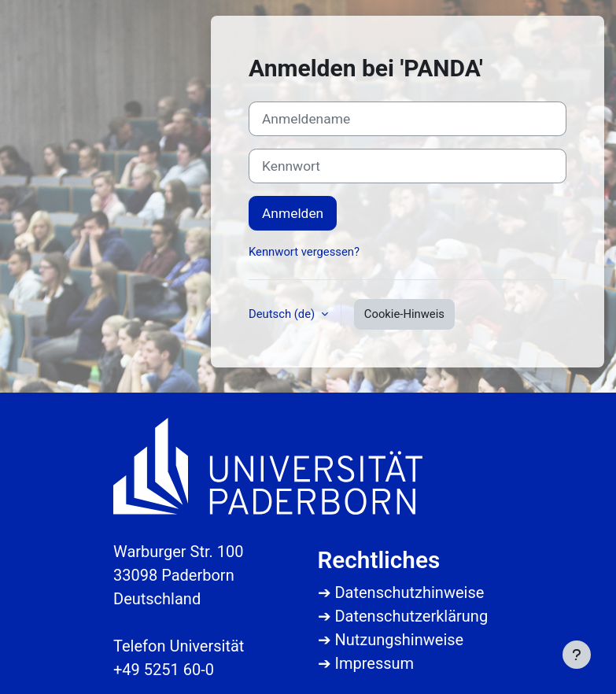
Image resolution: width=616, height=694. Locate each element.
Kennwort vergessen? (304, 252)
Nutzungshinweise (399, 640)
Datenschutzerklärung (411, 616)
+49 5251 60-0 (164, 670)
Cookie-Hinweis (404, 314)
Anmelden (293, 213)
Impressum (374, 663)
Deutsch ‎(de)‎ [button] (283, 314)
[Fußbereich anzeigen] (577, 655)
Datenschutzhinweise (409, 592)
